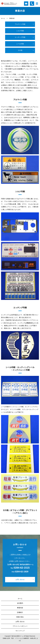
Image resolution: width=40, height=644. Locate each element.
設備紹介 (20, 612)
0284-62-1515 (22, 568)
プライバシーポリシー (20, 626)
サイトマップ (20, 631)
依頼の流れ (20, 617)
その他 (20, 50)
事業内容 (20, 608)
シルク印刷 (20, 31)
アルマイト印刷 (20, 24)
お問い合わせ (20, 579)
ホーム (3, 18)
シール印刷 (20, 44)
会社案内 (20, 603)
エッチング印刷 (20, 37)
